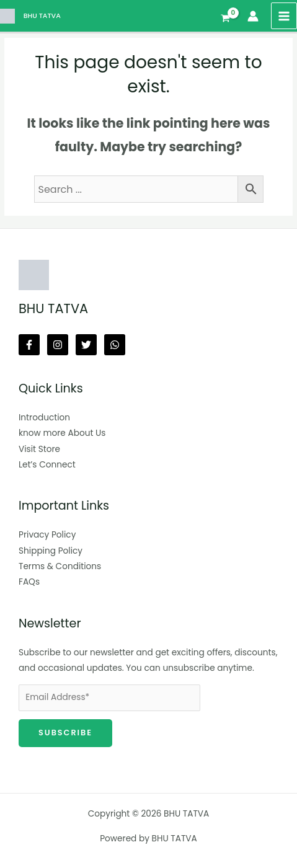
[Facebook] (29, 345)
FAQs (29, 582)
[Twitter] (86, 345)
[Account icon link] (253, 16)
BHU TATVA (42, 16)
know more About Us (62, 433)
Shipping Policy (51, 551)
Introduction (44, 418)
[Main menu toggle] (284, 16)
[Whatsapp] (115, 345)
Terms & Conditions (60, 566)
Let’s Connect (47, 465)
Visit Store (39, 449)
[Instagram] (58, 345)
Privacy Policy (47, 535)
